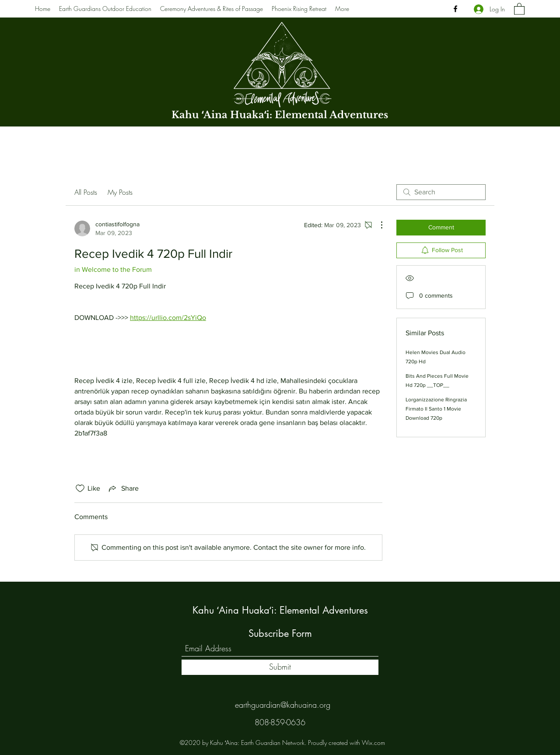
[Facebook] (455, 9)
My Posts (120, 192)
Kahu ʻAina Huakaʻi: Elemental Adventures (280, 115)
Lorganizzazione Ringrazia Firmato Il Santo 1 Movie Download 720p (436, 409)
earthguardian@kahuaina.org (283, 705)
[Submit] (280, 667)
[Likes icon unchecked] (80, 488)
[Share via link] (123, 488)
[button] (519, 9)
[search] (441, 192)
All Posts (86, 192)
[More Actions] (377, 225)
